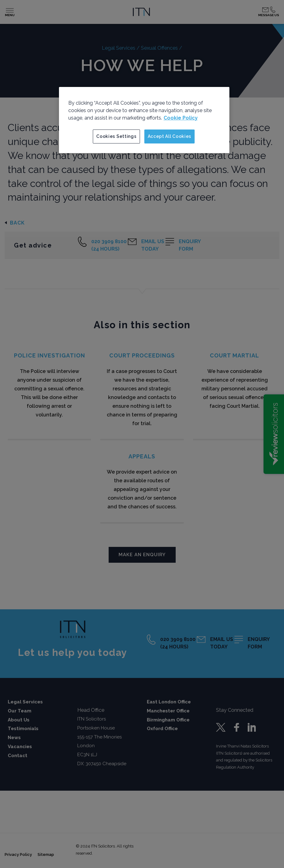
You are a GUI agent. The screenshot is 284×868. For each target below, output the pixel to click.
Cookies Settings (116, 136)
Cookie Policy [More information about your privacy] (181, 118)
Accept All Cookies (170, 136)
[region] (144, 120)
